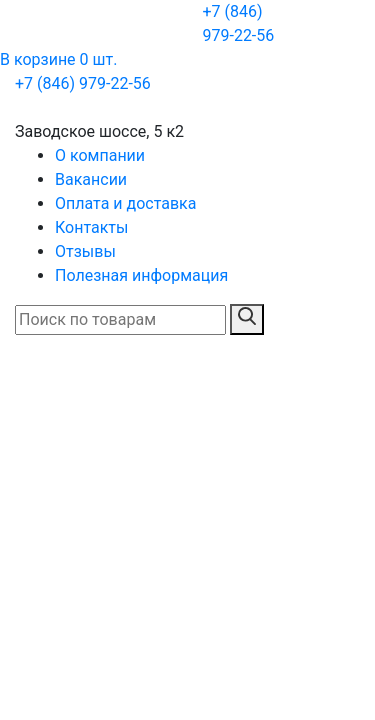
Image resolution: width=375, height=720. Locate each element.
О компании (100, 155)
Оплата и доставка (125, 203)
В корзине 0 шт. (58, 59)
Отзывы (85, 251)
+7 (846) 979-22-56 (238, 23)
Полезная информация (141, 275)
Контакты (91, 227)
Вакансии (91, 179)
